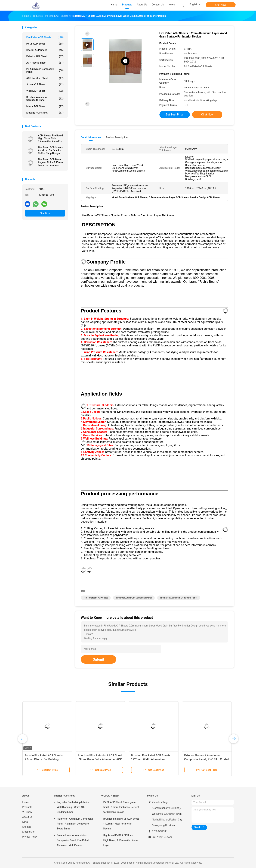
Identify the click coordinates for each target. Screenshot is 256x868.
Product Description (117, 137)
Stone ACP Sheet (45, 84)
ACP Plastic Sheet (45, 63)
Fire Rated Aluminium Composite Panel (179, 598)
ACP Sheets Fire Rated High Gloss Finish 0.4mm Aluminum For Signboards (50, 138)
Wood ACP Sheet (45, 91)
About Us (27, 817)
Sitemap (27, 827)
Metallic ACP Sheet (45, 113)
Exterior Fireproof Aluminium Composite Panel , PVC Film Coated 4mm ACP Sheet (207, 759)
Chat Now (220, 5)
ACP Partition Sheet (45, 78)
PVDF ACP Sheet (45, 44)
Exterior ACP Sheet (45, 56)
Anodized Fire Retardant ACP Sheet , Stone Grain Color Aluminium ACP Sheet (100, 759)
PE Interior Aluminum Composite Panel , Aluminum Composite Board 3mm (75, 824)
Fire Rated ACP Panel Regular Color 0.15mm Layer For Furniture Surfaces (50, 162)
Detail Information (91, 137)
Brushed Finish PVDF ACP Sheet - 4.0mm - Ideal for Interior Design (121, 824)
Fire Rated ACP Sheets (45, 37)
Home (26, 802)
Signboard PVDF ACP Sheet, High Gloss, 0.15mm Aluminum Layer (121, 840)
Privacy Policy (30, 837)
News (25, 822)
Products (27, 807)
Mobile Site (29, 832)
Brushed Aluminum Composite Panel (45, 99)
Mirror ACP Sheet (45, 106)
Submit (98, 659)
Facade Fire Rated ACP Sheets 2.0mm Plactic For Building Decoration (44, 759)
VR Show (27, 812)
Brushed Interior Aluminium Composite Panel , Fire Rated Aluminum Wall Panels (73, 840)
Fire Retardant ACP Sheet (96, 598)
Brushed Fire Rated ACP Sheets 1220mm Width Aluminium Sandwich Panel (151, 759)
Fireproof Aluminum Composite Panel (134, 598)
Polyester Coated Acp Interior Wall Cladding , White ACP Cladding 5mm (73, 807)
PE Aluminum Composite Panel (45, 70)
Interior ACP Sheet (45, 50)
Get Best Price (175, 115)
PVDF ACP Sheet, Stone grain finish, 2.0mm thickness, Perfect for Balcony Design (121, 807)
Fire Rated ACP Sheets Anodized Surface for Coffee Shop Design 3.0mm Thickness (50, 150)
